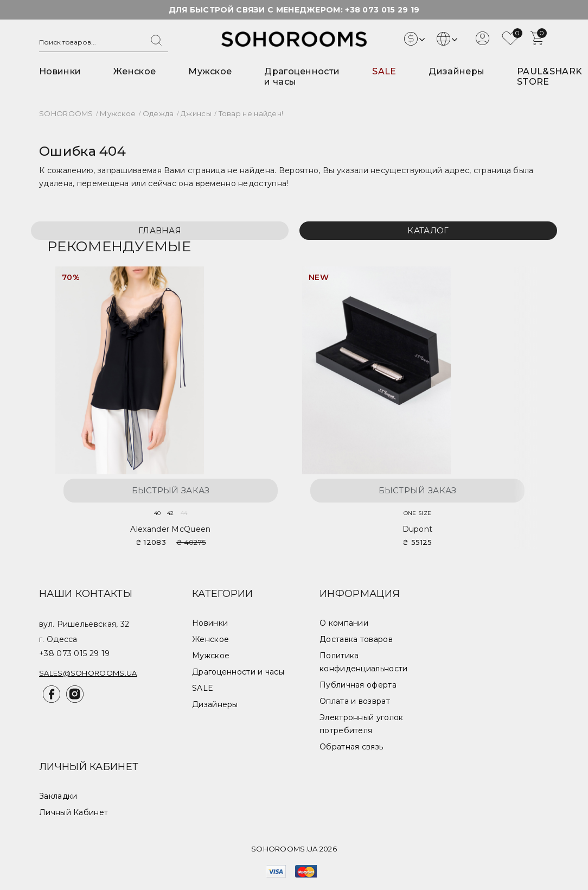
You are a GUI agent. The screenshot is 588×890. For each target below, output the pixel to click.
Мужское (210, 71)
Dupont (418, 529)
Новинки (60, 71)
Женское (135, 71)
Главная (160, 230)
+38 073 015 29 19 (382, 10)
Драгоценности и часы (238, 672)
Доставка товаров (356, 639)
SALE (384, 71)
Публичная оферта (358, 685)
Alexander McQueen (170, 529)
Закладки (58, 796)
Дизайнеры (456, 71)
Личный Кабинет (73, 812)
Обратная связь (351, 747)
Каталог (428, 230)
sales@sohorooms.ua (88, 673)
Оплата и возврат (355, 701)
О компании (344, 623)
